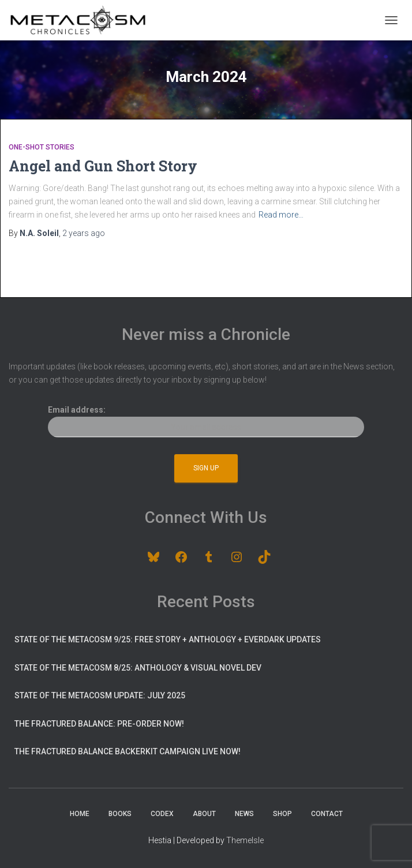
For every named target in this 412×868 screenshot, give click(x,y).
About (204, 814)
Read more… (281, 215)
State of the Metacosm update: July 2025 (100, 695)
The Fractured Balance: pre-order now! (99, 724)
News (244, 814)
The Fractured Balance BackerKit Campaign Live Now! (128, 751)
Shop (282, 814)
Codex (162, 814)
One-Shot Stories (42, 147)
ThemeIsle (245, 840)
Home (80, 814)
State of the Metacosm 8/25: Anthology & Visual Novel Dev (138, 668)
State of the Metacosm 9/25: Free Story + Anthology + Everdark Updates (168, 639)
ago (84, 233)
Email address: (206, 421)
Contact (327, 814)
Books (120, 814)
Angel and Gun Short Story (103, 166)
